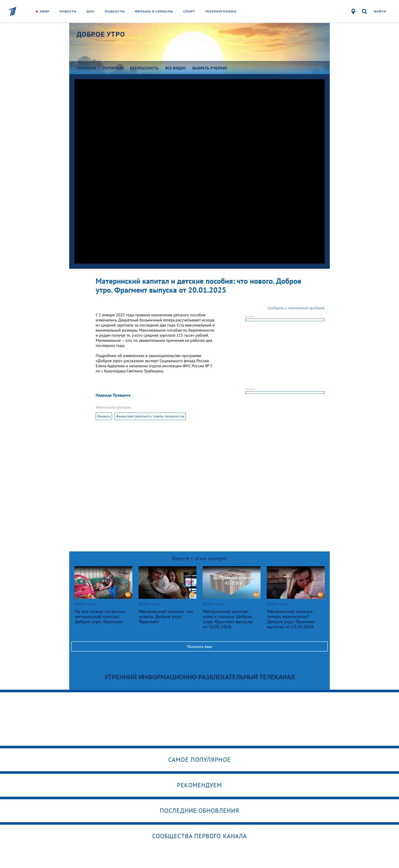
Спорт (189, 11)
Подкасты (115, 11)
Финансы (104, 416)
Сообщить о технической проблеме (296, 308)
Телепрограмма (221, 11)
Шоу (91, 11)
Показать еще (199, 646)
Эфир (44, 11)
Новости (68, 11)
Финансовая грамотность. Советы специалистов (150, 416)
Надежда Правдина (113, 395)
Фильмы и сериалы (154, 11)
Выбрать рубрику (210, 68)
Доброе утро (101, 34)
